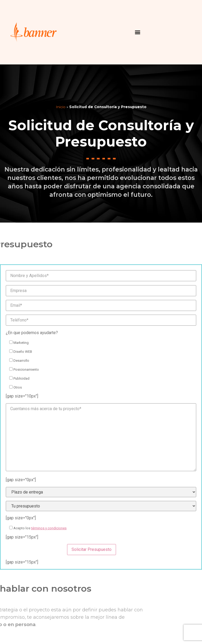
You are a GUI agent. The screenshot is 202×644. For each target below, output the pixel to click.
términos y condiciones (49, 528)
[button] (138, 32)
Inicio (61, 107)
